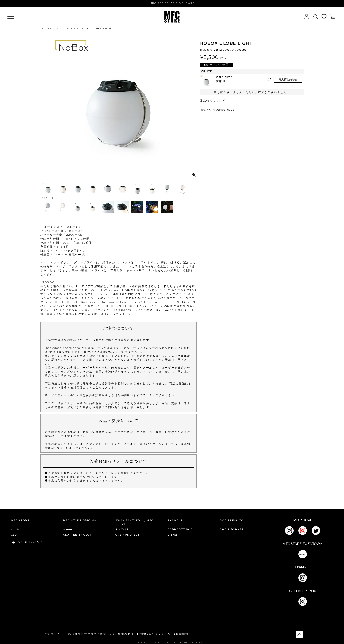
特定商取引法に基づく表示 (87, 634)
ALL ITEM (64, 28)
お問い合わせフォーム (154, 634)
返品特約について (213, 100)
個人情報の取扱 (122, 634)
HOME (47, 28)
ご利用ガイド (53, 634)
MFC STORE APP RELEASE (172, 3)
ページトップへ (299, 634)
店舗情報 (182, 634)
